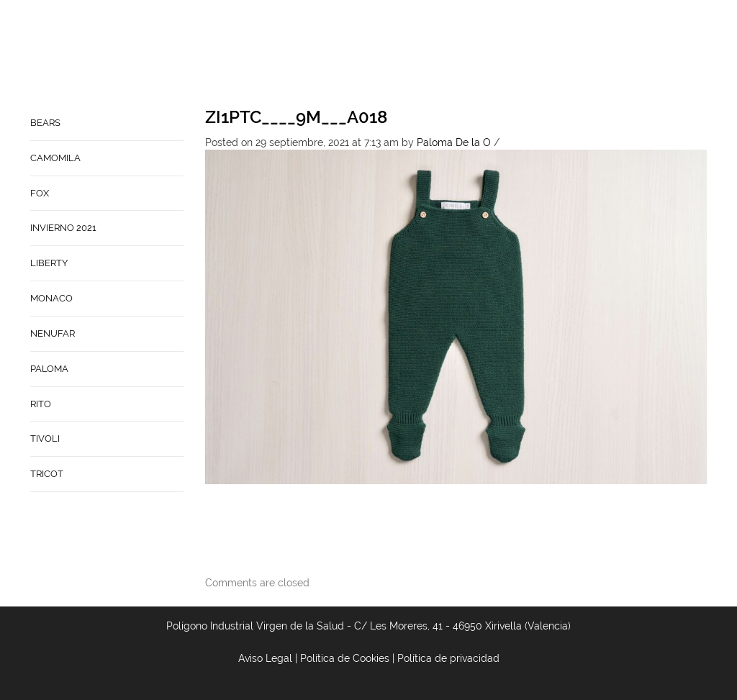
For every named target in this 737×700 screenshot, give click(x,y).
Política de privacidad (448, 658)
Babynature (600, 55)
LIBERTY (49, 263)
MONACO (51, 298)
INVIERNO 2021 (63, 228)
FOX (40, 193)
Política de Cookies (345, 658)
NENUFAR (53, 333)
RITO (41, 404)
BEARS (45, 123)
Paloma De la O (454, 142)
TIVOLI (45, 438)
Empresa (467, 55)
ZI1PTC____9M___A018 (296, 117)
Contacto (528, 55)
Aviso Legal (265, 658)
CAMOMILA (55, 158)
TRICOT (47, 474)
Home (420, 55)
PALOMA (49, 369)
